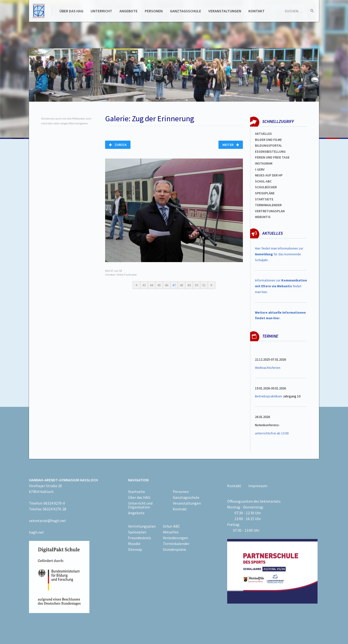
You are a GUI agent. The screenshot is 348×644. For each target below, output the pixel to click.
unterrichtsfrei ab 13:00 (272, 433)
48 (181, 285)
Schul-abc (263, 181)
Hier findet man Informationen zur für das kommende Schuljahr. (279, 254)
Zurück (118, 145)
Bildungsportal (268, 145)
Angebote (128, 11)
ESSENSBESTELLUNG (270, 152)
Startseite (264, 199)
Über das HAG (71, 11)
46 (167, 285)
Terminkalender (268, 205)
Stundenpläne (174, 549)
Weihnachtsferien (268, 368)
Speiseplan (137, 532)
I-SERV (260, 169)
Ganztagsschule (185, 11)
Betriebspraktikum (268, 396)
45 (159, 285)
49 (189, 285)
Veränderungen (175, 538)
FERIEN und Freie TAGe (272, 157)
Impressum (258, 486)
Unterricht (101, 11)
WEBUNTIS (263, 217)
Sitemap (135, 549)
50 (196, 285)
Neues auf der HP (269, 175)
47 (174, 285)
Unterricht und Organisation (140, 505)
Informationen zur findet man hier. (281, 286)
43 (144, 285)
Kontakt (257, 11)
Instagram (264, 163)
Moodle (134, 544)
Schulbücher (266, 187)
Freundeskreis (140, 538)
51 (204, 285)
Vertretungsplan (270, 211)
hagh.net (36, 532)
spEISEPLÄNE (265, 193)
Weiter (231, 145)
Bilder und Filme (268, 140)
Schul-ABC (171, 526)
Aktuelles (263, 134)
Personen (154, 11)
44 (152, 285)
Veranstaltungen (225, 11)
